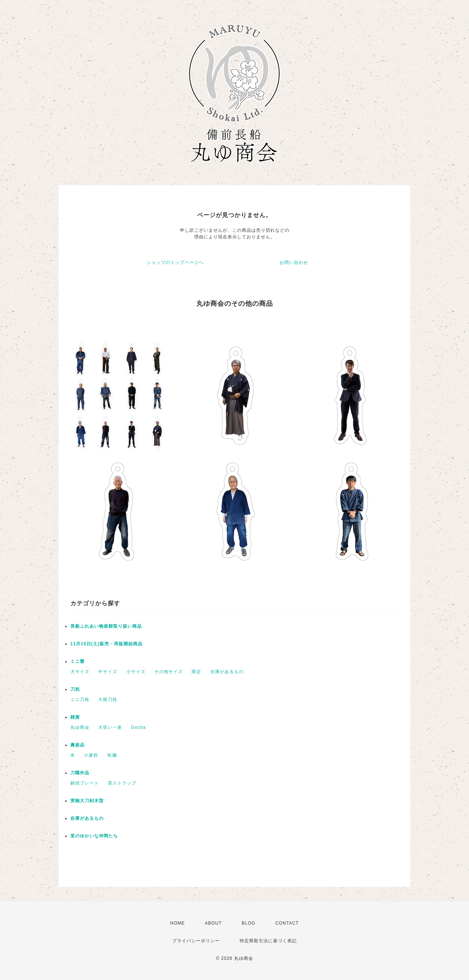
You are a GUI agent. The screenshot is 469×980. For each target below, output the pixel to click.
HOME (178, 923)
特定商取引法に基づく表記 (268, 941)
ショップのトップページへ (175, 263)
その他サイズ (169, 672)
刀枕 (75, 689)
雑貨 (75, 717)
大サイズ (80, 672)
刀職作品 (80, 773)
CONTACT (287, 923)
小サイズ (136, 672)
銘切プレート (85, 783)
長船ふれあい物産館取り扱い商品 (106, 626)
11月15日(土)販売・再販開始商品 (106, 644)
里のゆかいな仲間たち (94, 836)
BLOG (249, 923)
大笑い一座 (110, 727)
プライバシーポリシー (196, 941)
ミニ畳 (77, 661)
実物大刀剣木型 (87, 801)
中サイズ (108, 672)
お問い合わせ (294, 263)
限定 (196, 672)
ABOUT (213, 923)
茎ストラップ (122, 783)
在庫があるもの (227, 672)
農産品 (77, 745)
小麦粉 (91, 755)
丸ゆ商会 (80, 727)
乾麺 (112, 755)
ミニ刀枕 (80, 700)
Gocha (139, 727)
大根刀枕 (108, 700)
